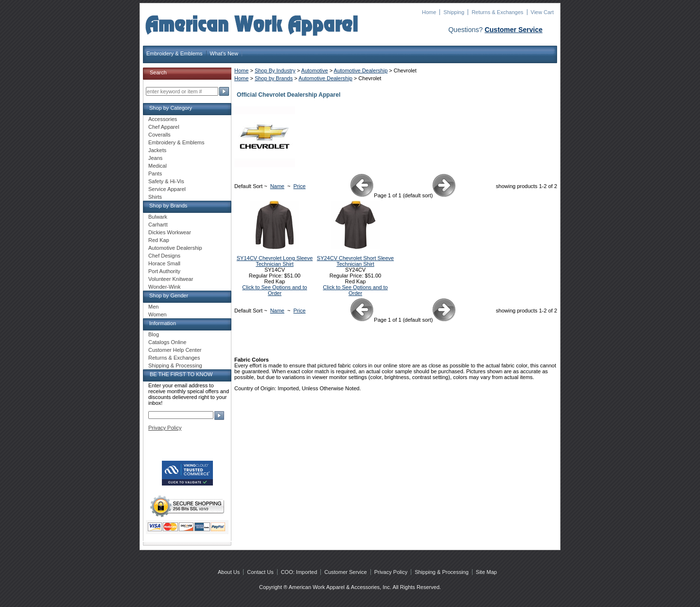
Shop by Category (171, 108)
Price (300, 186)
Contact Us (260, 572)
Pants (155, 173)
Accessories (163, 119)
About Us (229, 572)
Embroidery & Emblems (175, 53)
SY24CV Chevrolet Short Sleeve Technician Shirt (355, 261)
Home (429, 12)
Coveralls (159, 135)
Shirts (155, 197)
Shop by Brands (274, 78)
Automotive (315, 70)
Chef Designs (164, 256)
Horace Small (164, 263)
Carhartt (158, 225)
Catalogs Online (167, 342)
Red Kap (159, 240)
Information (163, 323)
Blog (154, 334)
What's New (224, 53)
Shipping (454, 12)
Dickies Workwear (170, 232)
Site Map (486, 572)
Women (157, 314)
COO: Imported (299, 572)
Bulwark (158, 217)
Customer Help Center (175, 350)
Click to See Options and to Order (274, 290)
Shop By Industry (275, 70)
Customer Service (514, 30)
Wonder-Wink (164, 287)
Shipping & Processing (175, 365)
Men (153, 307)
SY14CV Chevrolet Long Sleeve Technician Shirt (275, 261)
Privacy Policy (165, 428)
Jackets (157, 150)
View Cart (542, 12)
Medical (157, 166)
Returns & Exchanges (497, 12)
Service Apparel (167, 189)
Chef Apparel (164, 127)
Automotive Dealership (361, 70)
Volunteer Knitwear (171, 279)
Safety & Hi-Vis (166, 181)
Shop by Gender (169, 295)
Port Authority (164, 271)
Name (277, 186)
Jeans (155, 158)
